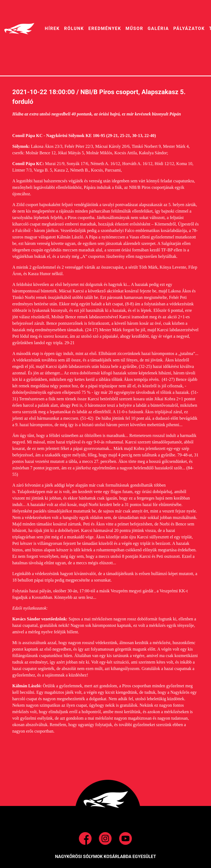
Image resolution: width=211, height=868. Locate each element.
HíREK (52, 28)
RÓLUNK (74, 28)
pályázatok (189, 28)
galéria (158, 28)
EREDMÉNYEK (105, 28)
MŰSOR (135, 28)
